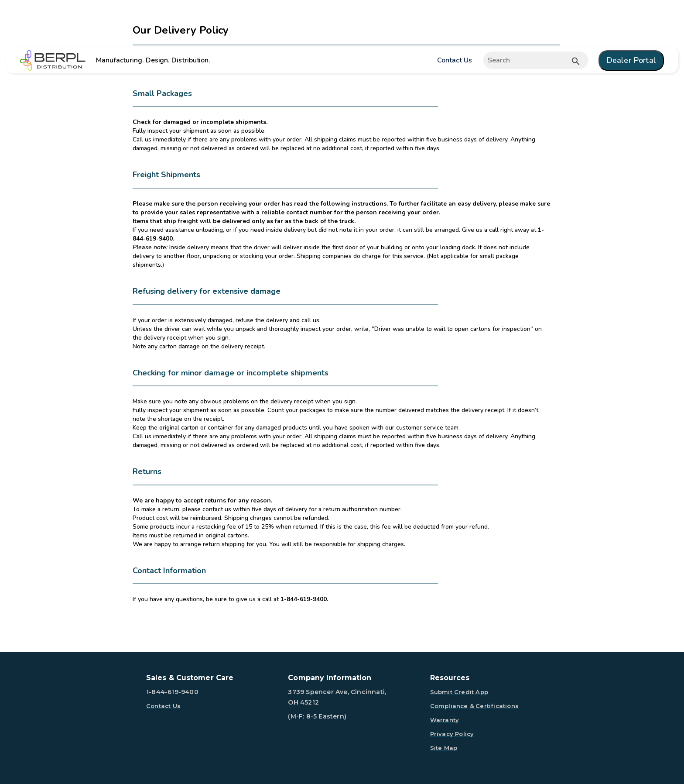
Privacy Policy (452, 734)
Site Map (444, 748)
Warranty (445, 720)
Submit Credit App (459, 692)
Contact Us (454, 60)
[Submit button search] (576, 61)
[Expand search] (535, 60)
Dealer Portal (631, 60)
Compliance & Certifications (474, 706)
